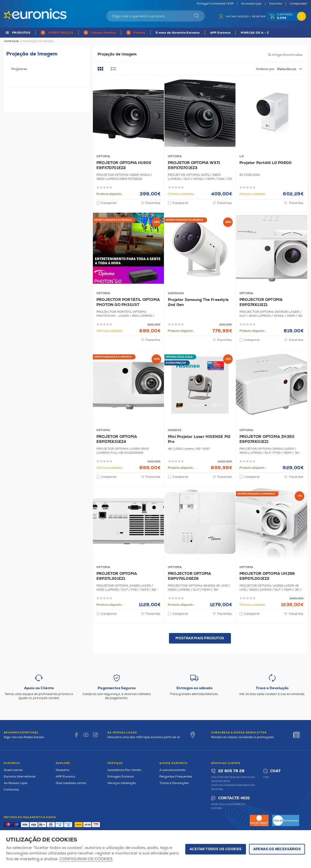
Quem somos (13, 770)
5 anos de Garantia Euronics (178, 33)
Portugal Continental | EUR (215, 4)
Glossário (63, 770)
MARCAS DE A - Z (255, 33)
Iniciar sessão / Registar (246, 17)
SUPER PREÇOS (61, 33)
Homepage (11, 41)
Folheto (139, 33)
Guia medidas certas (71, 783)
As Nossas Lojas (16, 783)
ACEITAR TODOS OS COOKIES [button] (216, 849)
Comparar (109, 203)
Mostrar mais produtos (200, 638)
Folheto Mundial (103, 33)
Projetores (19, 69)
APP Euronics (220, 33)
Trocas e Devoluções (174, 783)
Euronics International (20, 777)
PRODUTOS (21, 33)
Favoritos (275, 4)
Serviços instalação (122, 783)
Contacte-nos (234, 798)
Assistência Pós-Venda (124, 770)
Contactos (11, 790)
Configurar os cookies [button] (86, 859)
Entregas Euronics (121, 777)
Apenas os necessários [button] (277, 849)
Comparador (298, 4)
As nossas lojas (251, 4)
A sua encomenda (172, 770)
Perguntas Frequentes (176, 777)
